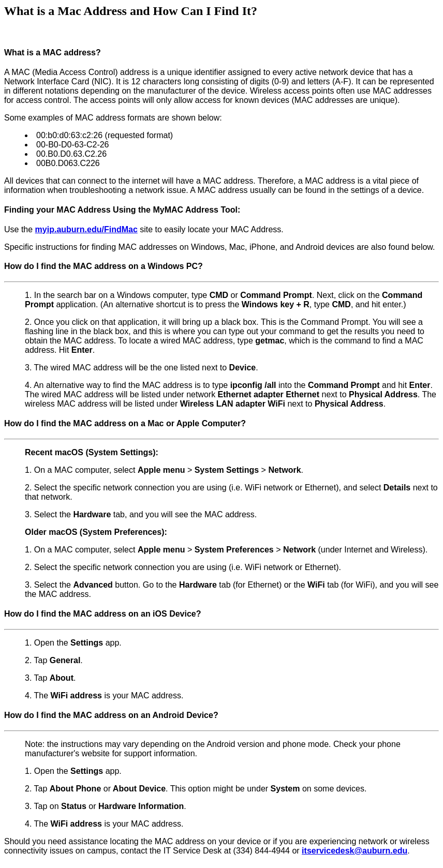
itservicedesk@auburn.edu (355, 851)
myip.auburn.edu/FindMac (86, 229)
